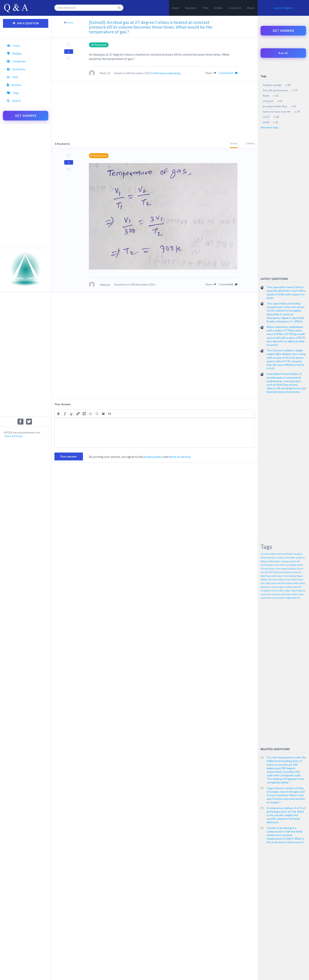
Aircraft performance (276, 90)
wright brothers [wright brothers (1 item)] (293, 598)
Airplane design (272, 85)
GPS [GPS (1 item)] (271, 572)
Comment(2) (228, 73)
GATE (266, 117)
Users (14, 45)
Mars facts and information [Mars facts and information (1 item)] (279, 583)
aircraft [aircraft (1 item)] (264, 554)
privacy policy (153, 457)
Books (251, 8)
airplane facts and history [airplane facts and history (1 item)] (281, 554)
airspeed (268, 101)
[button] (58, 414)
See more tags (269, 127)
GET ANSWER (26, 116)
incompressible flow (275, 106)
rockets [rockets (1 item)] (289, 587)
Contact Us (235, 8)
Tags (13, 93)
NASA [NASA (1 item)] (296, 583)
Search (14, 101)
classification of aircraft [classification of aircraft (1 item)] (272, 565)
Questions (191, 8)
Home (175, 8)
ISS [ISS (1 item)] (269, 579)
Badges (14, 53)
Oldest (250, 143)
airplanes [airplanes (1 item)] (300, 558)
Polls (205, 8)
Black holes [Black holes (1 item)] (275, 561)
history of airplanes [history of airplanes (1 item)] (282, 572)
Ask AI (283, 53)
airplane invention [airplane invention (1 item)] (286, 558)
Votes (234, 143)
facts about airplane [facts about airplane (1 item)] (287, 569)
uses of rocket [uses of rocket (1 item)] (278, 598)
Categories (16, 61)
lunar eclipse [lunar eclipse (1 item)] (278, 579)
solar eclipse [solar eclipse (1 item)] (285, 590)
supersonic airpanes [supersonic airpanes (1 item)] (271, 594)
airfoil (266, 122)
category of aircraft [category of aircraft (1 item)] (290, 561)
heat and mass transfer (277, 112)
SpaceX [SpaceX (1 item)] (302, 590)
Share (211, 73)
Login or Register (283, 8)
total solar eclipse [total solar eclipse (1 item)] (290, 594)
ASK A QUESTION (26, 23)
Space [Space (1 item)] (294, 590)
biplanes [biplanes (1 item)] (265, 561)
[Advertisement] (26, 186)
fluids (266, 96)
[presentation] (58, 414)
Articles (218, 8)
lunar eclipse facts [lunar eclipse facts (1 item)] (294, 579)
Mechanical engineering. (167, 73)
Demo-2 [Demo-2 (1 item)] (272, 569)
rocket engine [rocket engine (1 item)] (278, 587)
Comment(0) (228, 284)
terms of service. (180, 457)
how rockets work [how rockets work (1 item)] (275, 576)
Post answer (69, 456)
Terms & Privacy (13, 436)
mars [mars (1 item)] (263, 583)
